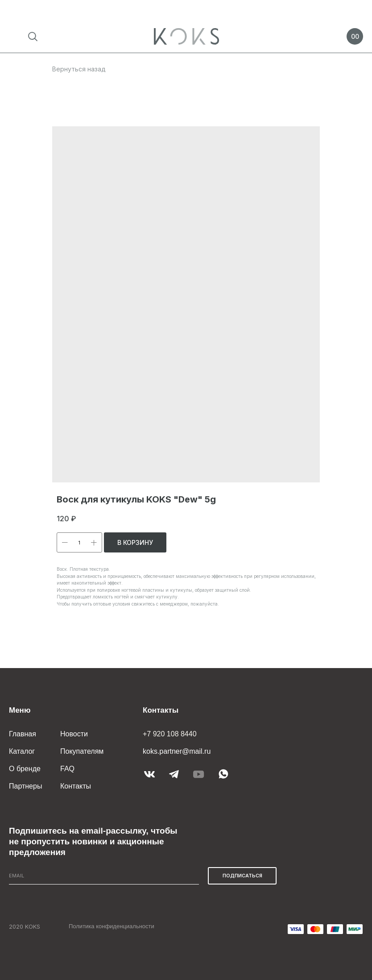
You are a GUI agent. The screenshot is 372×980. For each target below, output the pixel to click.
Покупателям (82, 751)
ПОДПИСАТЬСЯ (242, 876)
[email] (104, 876)
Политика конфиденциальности (112, 926)
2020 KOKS (25, 926)
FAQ (67, 769)
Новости (74, 734)
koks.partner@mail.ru (177, 751)
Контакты (76, 786)
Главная (23, 734)
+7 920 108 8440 (170, 734)
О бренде (25, 769)
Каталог (22, 751)
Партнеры (25, 786)
